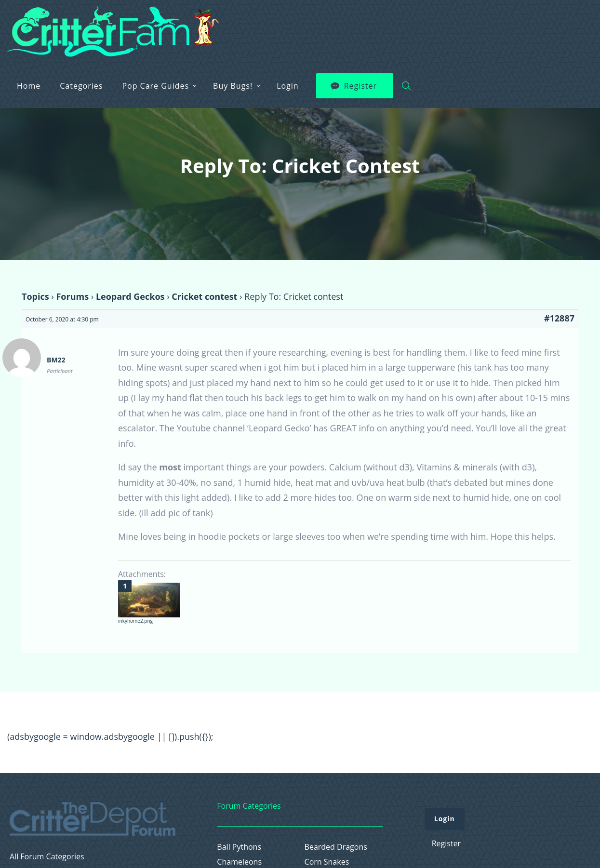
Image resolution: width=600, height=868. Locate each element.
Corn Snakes (327, 862)
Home (204, 25)
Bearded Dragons (336, 847)
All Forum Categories (47, 857)
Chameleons (239, 862)
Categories (257, 25)
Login (463, 25)
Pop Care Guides (331, 25)
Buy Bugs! (408, 25)
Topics (35, 296)
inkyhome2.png (135, 621)
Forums (72, 296)
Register (536, 25)
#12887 (559, 318)
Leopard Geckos (130, 296)
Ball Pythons (239, 847)
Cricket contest (204, 296)
